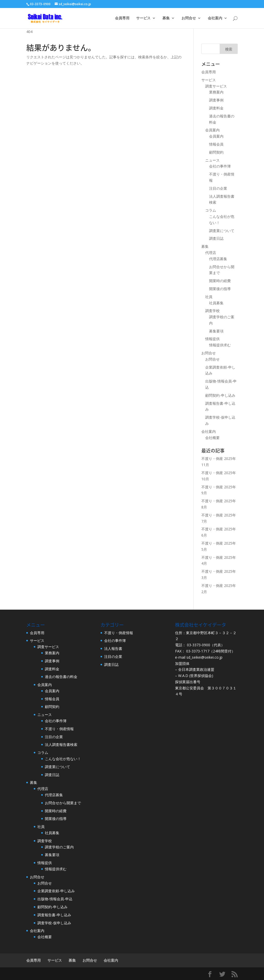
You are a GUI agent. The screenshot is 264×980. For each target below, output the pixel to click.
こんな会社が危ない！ (63, 759)
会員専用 (122, 18)
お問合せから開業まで (63, 803)
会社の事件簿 (220, 166)
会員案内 (212, 130)
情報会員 (216, 144)
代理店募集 (218, 259)
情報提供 (212, 339)
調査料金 (216, 108)
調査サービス (216, 86)
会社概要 (212, 438)
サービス (143, 18)
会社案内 (215, 18)
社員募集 (216, 303)
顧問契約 (216, 152)
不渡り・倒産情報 (59, 729)
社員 (209, 297)
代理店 (211, 253)
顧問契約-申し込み (220, 395)
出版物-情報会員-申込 (55, 899)
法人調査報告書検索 (61, 744)
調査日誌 (216, 238)
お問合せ (189, 18)
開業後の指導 (220, 289)
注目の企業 (218, 188)
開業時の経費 (220, 281)
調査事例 (216, 100)
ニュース (212, 160)
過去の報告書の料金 (61, 677)
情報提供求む (220, 345)
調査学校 (212, 311)
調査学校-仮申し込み (54, 923)
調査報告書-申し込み (54, 915)
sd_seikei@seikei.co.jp (204, 657)
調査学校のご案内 (59, 847)
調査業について (222, 231)
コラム (211, 210)
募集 (166, 18)
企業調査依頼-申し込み (56, 891)
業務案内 (216, 92)
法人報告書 (113, 648)
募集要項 (216, 331)
